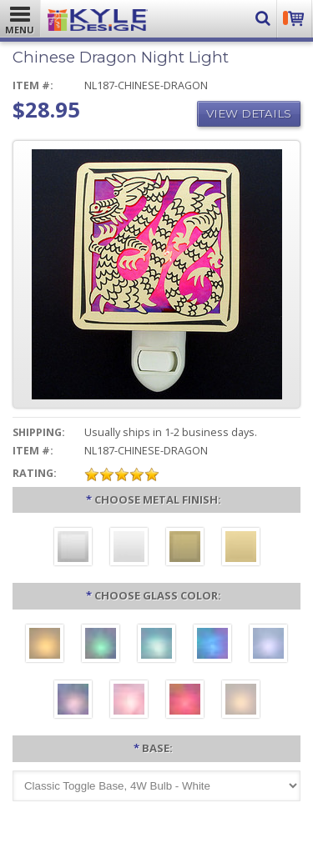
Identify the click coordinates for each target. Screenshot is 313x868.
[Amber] (45, 645)
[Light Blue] (268, 645)
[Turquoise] (156, 645)
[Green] (101, 645)
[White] (241, 701)
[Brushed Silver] (73, 549)
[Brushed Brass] (185, 549)
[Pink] (129, 701)
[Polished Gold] (241, 549)
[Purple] (73, 701)
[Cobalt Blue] (212, 645)
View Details (249, 113)
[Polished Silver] (129, 549)
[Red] (185, 701)
